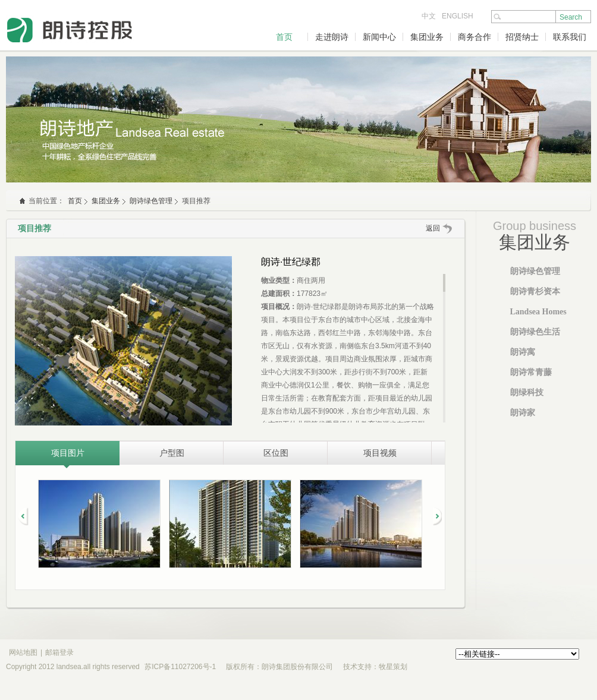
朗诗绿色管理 (151, 201)
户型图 (172, 453)
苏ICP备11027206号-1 (180, 667)
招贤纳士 (522, 37)
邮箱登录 (59, 652)
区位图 (276, 453)
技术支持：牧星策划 (375, 667)
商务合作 (475, 37)
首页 (284, 37)
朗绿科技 (527, 392)
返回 (433, 228)
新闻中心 (379, 37)
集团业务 (427, 37)
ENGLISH (458, 16)
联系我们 (570, 37)
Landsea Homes (538, 312)
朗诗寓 (523, 352)
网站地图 (23, 652)
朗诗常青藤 (531, 372)
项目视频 (380, 453)
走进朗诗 (332, 37)
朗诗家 (523, 413)
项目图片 (68, 453)
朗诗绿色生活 (535, 332)
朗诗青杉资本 (535, 291)
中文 (429, 16)
